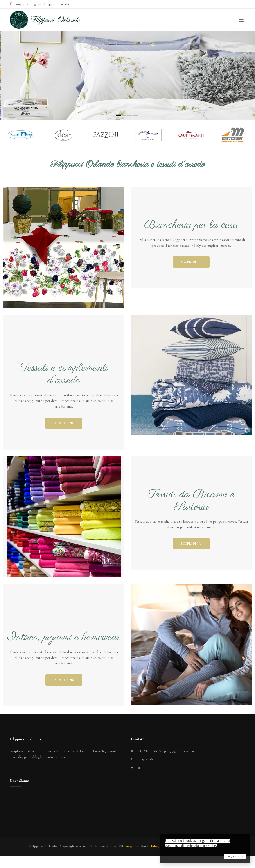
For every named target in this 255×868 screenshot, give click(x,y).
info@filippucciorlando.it (54, 4)
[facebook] (132, 768)
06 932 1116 (21, 4)
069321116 (132, 846)
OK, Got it (235, 857)
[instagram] (138, 768)
